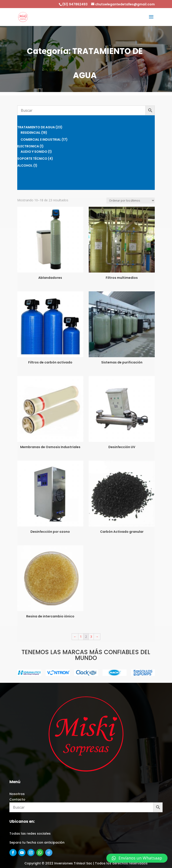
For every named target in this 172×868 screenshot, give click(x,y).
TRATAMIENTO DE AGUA (36, 127)
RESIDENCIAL (31, 133)
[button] (137, 858)
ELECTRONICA (28, 146)
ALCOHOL (25, 165)
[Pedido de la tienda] (131, 201)
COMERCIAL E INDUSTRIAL (41, 140)
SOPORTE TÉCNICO (32, 159)
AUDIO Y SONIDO (34, 152)
